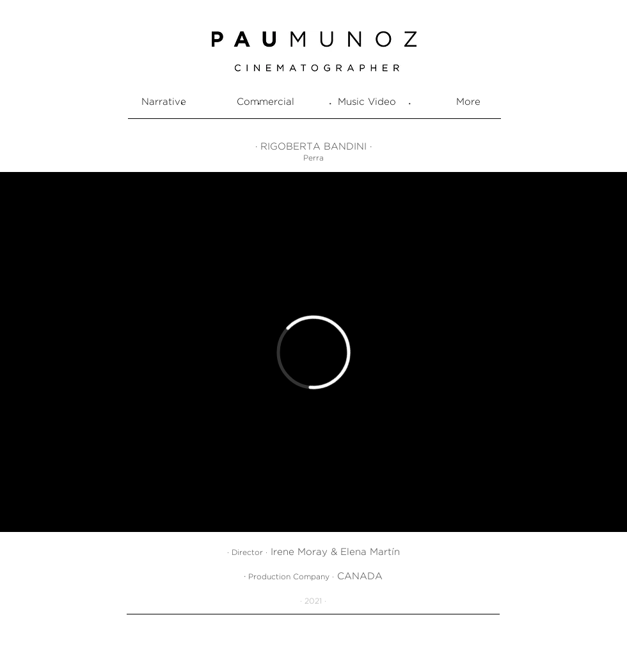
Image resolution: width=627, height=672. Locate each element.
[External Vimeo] (313, 352)
